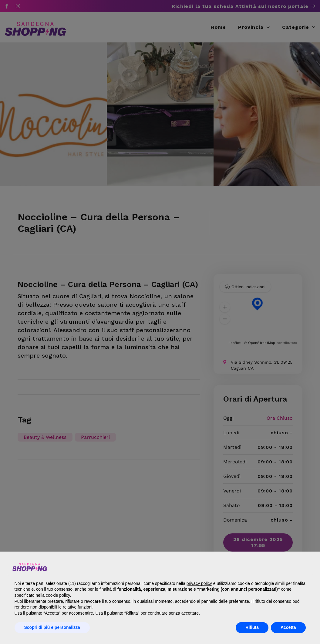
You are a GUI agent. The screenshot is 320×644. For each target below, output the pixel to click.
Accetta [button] (288, 627)
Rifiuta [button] (252, 627)
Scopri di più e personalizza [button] (52, 627)
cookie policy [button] (58, 595)
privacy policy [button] (199, 583)
